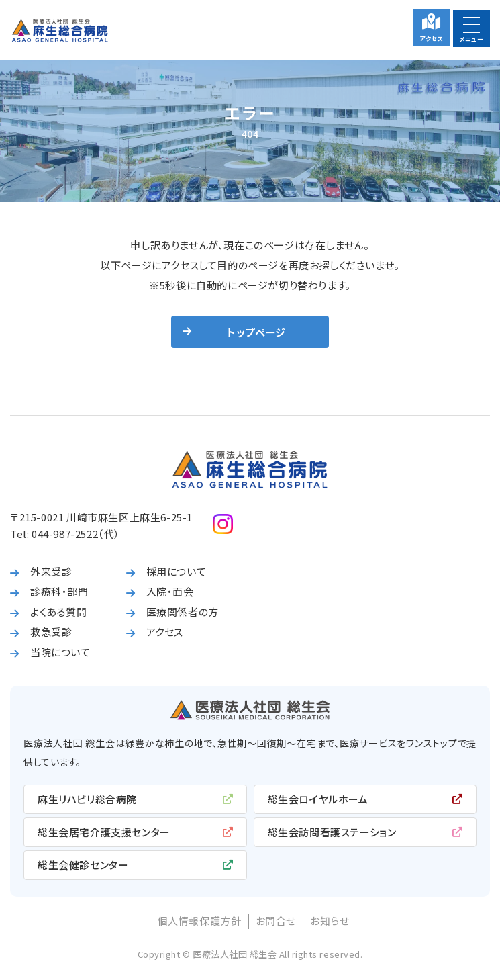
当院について (60, 652)
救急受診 (51, 632)
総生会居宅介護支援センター (104, 832)
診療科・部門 (59, 591)
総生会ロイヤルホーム (318, 799)
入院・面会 (170, 591)
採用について (177, 571)
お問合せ (276, 921)
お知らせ (330, 921)
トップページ (256, 332)
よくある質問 (59, 612)
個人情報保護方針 (200, 921)
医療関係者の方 (183, 612)
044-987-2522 (65, 534)
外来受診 (51, 571)
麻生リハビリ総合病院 (87, 799)
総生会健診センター (83, 865)
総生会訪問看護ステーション (332, 832)
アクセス (431, 39)
